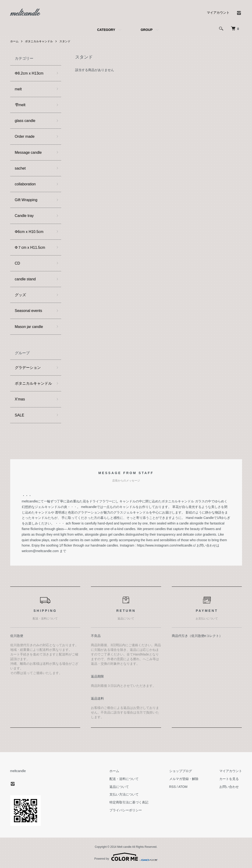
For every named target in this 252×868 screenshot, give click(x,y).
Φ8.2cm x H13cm (29, 73)
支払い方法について (124, 794)
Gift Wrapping (26, 200)
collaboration (25, 184)
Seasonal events (29, 311)
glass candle (25, 121)
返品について (119, 787)
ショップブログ (181, 771)
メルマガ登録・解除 (184, 779)
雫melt (20, 105)
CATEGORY (106, 30)
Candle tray (24, 216)
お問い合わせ (229, 787)
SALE (20, 415)
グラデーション (28, 368)
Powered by (126, 857)
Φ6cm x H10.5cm (29, 232)
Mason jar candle (29, 327)
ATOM (183, 787)
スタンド (65, 41)
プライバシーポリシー (126, 810)
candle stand (25, 279)
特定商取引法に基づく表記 (129, 802)
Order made (25, 136)
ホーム (14, 41)
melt (18, 89)
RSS (173, 787)
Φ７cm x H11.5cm (30, 247)
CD (18, 263)
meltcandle (25, 14)
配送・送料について (124, 779)
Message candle (28, 152)
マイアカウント (218, 13)
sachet (20, 168)
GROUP (147, 30)
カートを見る (229, 779)
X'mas (20, 399)
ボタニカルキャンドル (39, 41)
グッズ (20, 295)
